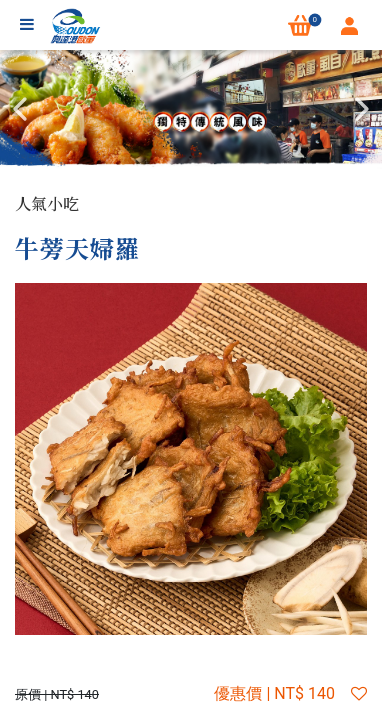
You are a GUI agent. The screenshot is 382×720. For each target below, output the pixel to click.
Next (362, 109)
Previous (20, 109)
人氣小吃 (47, 203)
